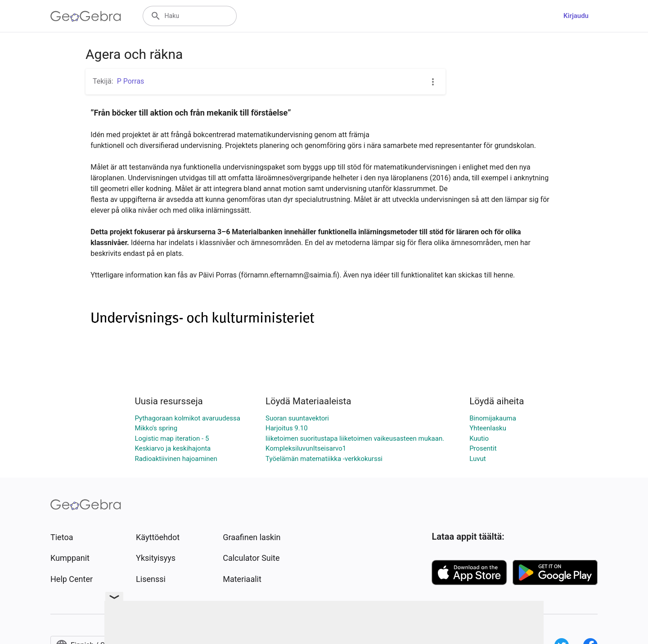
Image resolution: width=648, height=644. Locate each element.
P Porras (131, 81)
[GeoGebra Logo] (86, 16)
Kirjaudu (576, 16)
